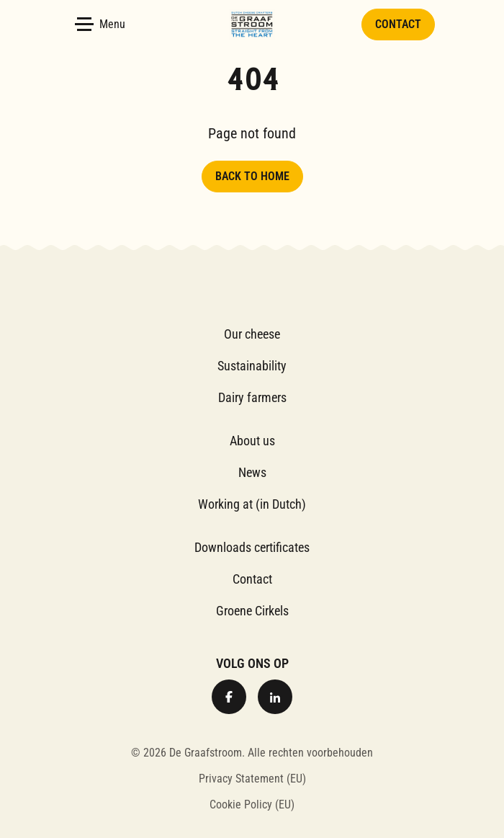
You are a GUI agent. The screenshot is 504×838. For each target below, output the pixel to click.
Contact (398, 24)
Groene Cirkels (252, 611)
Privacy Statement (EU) (252, 779)
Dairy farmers (252, 397)
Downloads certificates (252, 547)
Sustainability (252, 366)
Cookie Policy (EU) (252, 804)
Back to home (252, 176)
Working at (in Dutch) (252, 504)
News (252, 472)
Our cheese (252, 334)
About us (252, 441)
